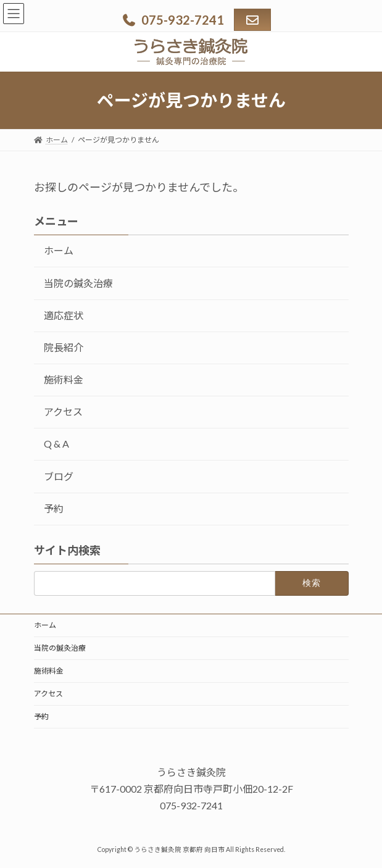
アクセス (63, 412)
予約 (54, 508)
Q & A (56, 444)
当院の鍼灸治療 (78, 283)
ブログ (59, 476)
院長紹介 (64, 347)
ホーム (59, 251)
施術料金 (64, 379)
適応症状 (64, 315)
